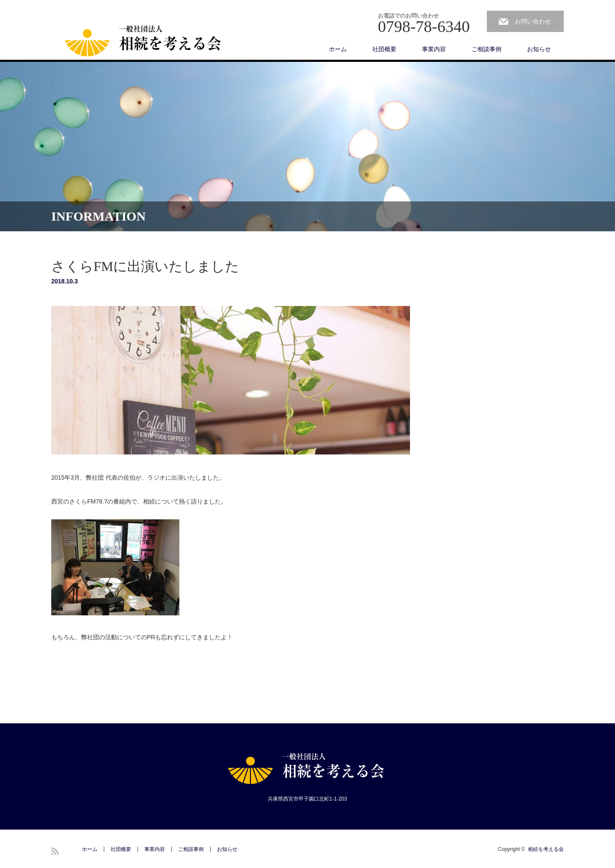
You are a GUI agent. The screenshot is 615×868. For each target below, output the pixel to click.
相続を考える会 (546, 849)
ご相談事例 (486, 49)
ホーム (338, 49)
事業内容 (434, 49)
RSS (55, 851)
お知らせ (539, 49)
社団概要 (384, 49)
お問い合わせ (533, 21)
